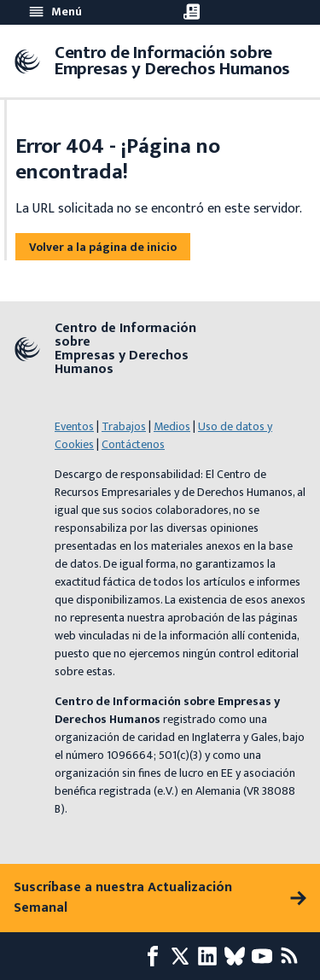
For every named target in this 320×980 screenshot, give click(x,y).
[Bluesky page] (238, 956)
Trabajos (124, 426)
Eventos (74, 426)
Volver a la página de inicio (103, 247)
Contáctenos (133, 444)
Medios (172, 426)
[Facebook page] (156, 956)
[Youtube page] (265, 956)
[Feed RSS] (293, 956)
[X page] (183, 956)
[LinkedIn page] (211, 956)
